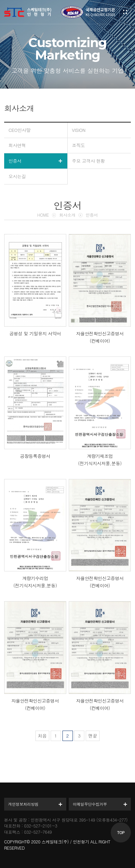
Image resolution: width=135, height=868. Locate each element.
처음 (42, 736)
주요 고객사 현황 (88, 161)
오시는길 (17, 176)
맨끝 (93, 736)
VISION (79, 130)
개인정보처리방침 (23, 804)
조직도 (78, 145)
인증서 (15, 161)
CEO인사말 (19, 130)
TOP (121, 832)
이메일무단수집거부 (90, 804)
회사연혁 (17, 145)
